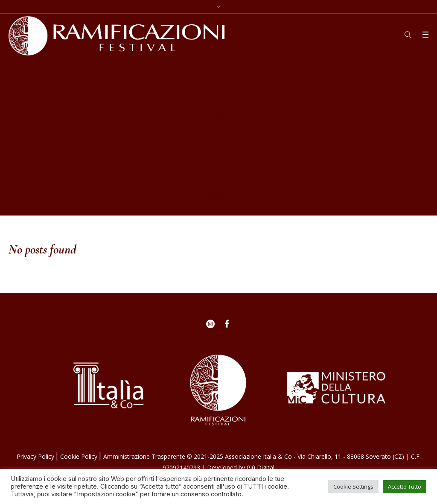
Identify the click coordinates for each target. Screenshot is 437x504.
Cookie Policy (80, 456)
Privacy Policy (36, 456)
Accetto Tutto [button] (405, 487)
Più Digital (261, 468)
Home (218, 197)
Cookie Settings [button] (353, 487)
